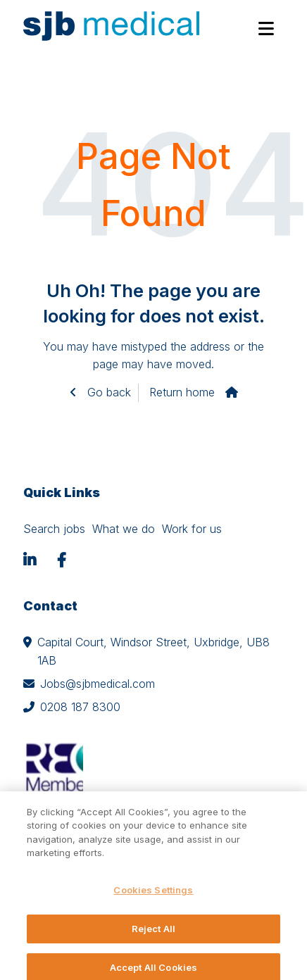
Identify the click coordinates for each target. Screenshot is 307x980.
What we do (124, 529)
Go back (107, 392)
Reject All (153, 938)
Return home (182, 392)
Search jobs (54, 529)
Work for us (192, 529)
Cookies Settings (153, 899)
